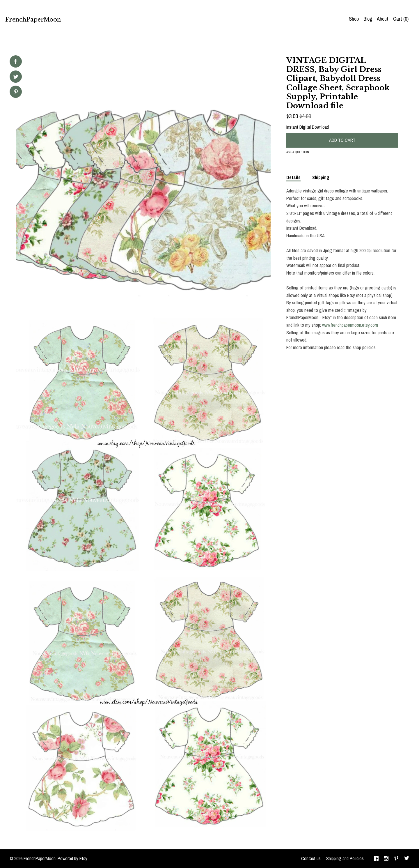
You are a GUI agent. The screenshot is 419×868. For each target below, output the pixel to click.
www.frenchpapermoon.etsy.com (350, 325)
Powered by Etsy (72, 858)
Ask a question (298, 152)
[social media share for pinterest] (16, 92)
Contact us (311, 858)
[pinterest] (396, 859)
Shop (354, 19)
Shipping (321, 177)
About (383, 19)
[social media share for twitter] (16, 77)
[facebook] (376, 859)
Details (293, 177)
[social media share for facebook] (15, 61)
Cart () (401, 19)
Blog (368, 19)
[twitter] (407, 859)
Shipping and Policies (345, 858)
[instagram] (386, 859)
